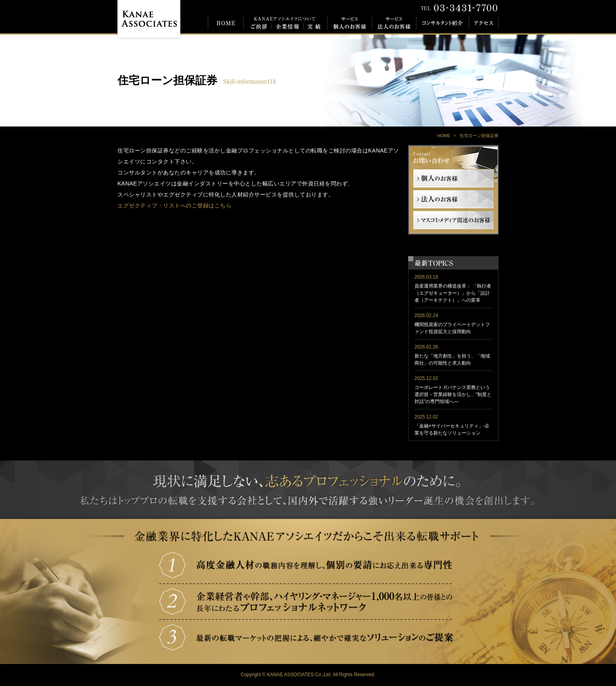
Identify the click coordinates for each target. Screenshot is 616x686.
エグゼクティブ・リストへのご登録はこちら (174, 205)
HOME (444, 136)
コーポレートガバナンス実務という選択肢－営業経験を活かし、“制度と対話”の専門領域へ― (453, 394)
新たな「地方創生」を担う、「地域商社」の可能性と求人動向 (452, 360)
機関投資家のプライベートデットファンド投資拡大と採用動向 (452, 328)
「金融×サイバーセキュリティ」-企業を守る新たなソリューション (452, 429)
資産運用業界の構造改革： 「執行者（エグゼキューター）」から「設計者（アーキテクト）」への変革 (453, 293)
